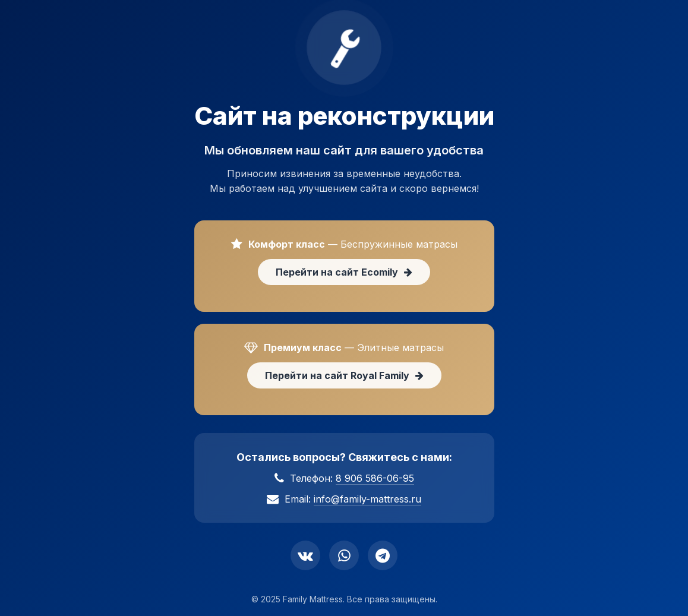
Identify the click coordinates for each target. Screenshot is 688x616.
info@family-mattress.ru (367, 499)
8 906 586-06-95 (375, 478)
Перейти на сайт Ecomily (344, 272)
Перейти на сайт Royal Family (344, 375)
